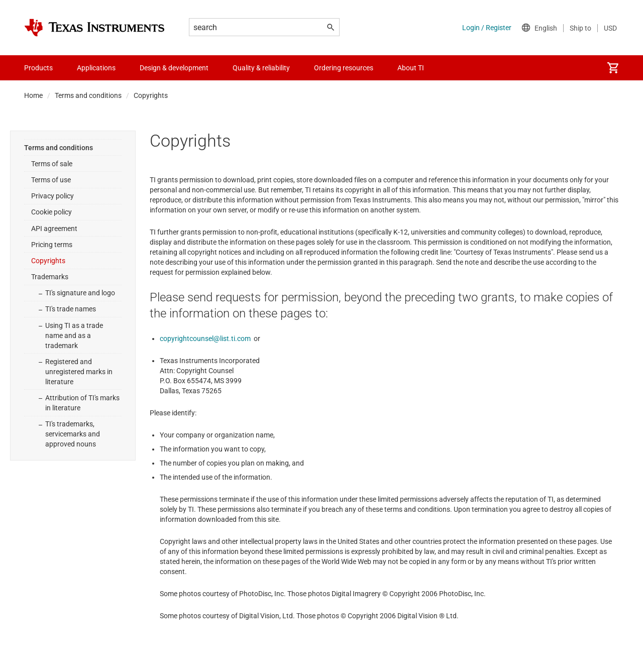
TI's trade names (71, 309)
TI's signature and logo (80, 293)
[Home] (94, 28)
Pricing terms (52, 245)
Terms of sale (52, 164)
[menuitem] (613, 68)
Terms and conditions (88, 95)
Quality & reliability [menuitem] (261, 68)
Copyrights (48, 261)
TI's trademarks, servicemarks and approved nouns (73, 434)
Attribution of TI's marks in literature (82, 403)
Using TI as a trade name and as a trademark (74, 335)
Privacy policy (52, 196)
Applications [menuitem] (96, 68)
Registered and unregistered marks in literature (79, 372)
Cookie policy (51, 212)
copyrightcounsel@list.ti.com (205, 339)
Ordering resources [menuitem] (344, 68)
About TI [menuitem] (411, 68)
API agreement (54, 229)
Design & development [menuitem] (174, 68)
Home (33, 95)
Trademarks (50, 277)
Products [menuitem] (38, 68)
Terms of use (51, 180)
